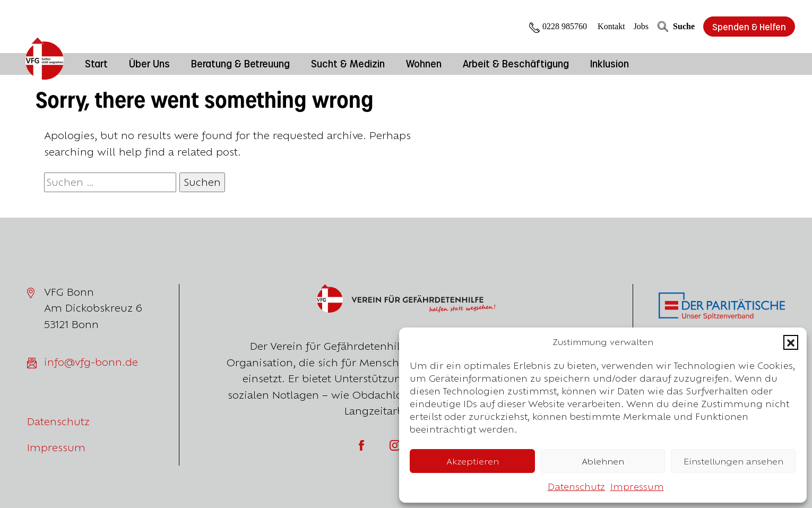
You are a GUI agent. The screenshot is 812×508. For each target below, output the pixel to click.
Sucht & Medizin (348, 63)
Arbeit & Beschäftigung (516, 63)
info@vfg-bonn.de (91, 362)
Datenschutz (576, 487)
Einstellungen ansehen (733, 461)
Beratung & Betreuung (240, 63)
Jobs (641, 26)
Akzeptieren (473, 461)
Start (96, 63)
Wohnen (424, 63)
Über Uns (149, 63)
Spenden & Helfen (749, 27)
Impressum (637, 487)
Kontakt (611, 26)
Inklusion (610, 63)
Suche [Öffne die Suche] (676, 27)
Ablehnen (603, 461)
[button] (791, 342)
